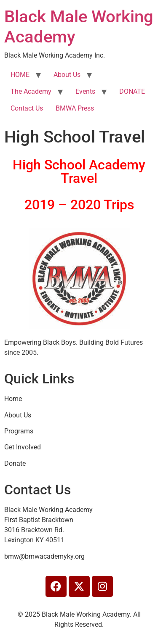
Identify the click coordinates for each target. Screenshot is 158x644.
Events (85, 91)
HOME (20, 75)
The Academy (31, 91)
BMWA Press (75, 108)
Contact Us (27, 108)
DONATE (132, 91)
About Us (67, 75)
